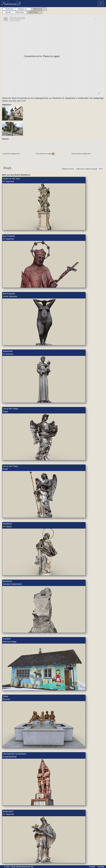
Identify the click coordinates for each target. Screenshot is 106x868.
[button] (53, 154)
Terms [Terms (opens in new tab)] (101, 169)
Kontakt (101, 867)
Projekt (92, 867)
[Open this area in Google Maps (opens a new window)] (7, 168)
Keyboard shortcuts (68, 169)
